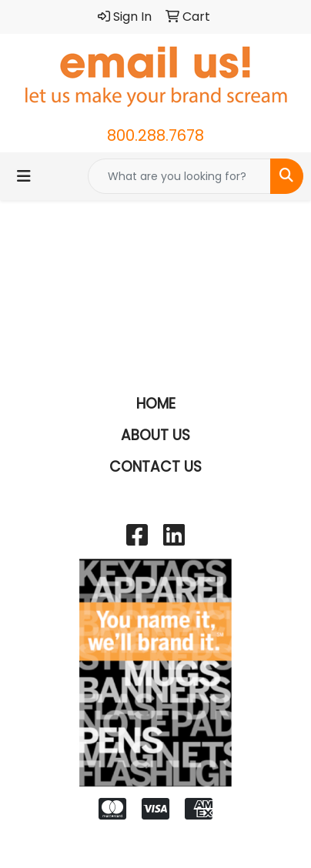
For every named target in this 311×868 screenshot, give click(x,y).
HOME (156, 404)
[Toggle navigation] (24, 176)
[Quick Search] (179, 176)
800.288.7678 (155, 135)
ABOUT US (155, 435)
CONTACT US (155, 467)
